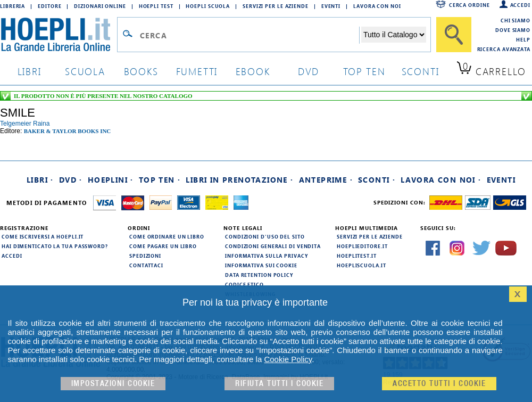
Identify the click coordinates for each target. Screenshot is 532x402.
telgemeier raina (25, 124)
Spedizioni (145, 256)
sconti (421, 71)
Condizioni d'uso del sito (265, 236)
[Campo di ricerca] (249, 35)
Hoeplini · (111, 180)
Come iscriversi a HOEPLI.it (43, 236)
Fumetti (197, 71)
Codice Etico (244, 284)
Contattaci (146, 265)
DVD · (71, 180)
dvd (309, 71)
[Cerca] (454, 35)
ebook (253, 71)
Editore (49, 6)
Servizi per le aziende (276, 6)
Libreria (13, 6)
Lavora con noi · (441, 180)
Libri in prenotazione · (239, 180)
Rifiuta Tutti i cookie (279, 384)
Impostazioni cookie (113, 384)
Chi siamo (516, 20)
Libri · (40, 180)
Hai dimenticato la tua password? (55, 246)
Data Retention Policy (259, 275)
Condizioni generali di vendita (273, 246)
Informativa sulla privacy (267, 256)
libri (30, 71)
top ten (364, 71)
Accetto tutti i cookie (439, 384)
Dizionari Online (100, 6)
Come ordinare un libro (167, 236)
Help (523, 39)
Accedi (520, 5)
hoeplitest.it (357, 256)
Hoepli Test (156, 6)
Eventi (331, 6)
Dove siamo (513, 30)
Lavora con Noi (377, 6)
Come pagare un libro (163, 246)
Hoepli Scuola (208, 6)
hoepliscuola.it (361, 265)
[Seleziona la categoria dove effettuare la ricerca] (394, 35)
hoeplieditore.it (362, 246)
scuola (85, 71)
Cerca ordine (469, 5)
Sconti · (377, 180)
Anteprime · (326, 180)
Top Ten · (160, 180)
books (141, 71)
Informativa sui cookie (261, 265)
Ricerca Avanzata (504, 49)
